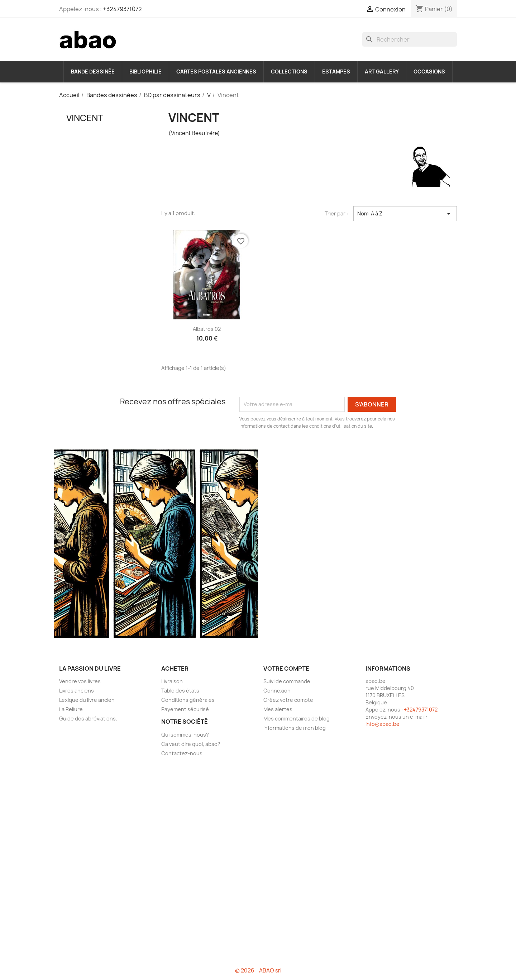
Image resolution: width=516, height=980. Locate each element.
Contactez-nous (182, 753)
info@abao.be (383, 724)
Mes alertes (278, 709)
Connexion (277, 691)
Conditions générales (188, 700)
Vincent (85, 118)
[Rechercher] (410, 39)
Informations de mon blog (295, 728)
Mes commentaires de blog (297, 719)
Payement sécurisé (185, 709)
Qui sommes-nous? (185, 735)
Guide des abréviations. (88, 719)
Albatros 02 (207, 329)
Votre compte (286, 669)
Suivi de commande (287, 681)
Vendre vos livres (80, 681)
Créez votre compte (288, 700)
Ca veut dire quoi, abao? (191, 744)
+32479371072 (122, 9)
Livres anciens (77, 691)
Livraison (172, 681)
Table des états (180, 691)
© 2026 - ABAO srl (258, 971)
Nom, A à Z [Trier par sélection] (405, 214)
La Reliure (71, 709)
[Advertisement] (105, 254)
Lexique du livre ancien (87, 700)
